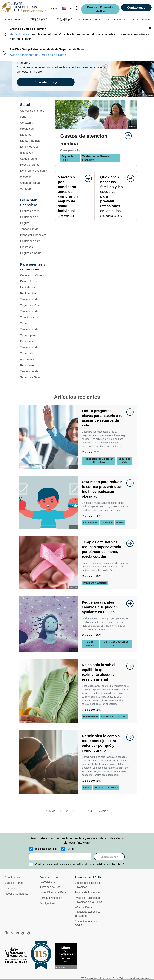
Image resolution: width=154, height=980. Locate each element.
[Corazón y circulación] (34, 126)
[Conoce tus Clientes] (34, 275)
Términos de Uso (50, 887)
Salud (70, 849)
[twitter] (12, 933)
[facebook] (23, 933)
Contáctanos (136, 8)
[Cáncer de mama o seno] (34, 114)
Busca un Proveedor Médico (100, 9)
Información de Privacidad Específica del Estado (88, 912)
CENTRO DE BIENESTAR (115, 20)
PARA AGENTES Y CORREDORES (64, 20)
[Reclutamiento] (34, 293)
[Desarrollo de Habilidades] (34, 284)
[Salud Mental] (34, 159)
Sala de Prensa (14, 883)
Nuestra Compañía (16, 894)
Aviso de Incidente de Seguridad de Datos (38, 55)
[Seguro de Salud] (34, 253)
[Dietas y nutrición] (34, 141)
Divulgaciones (48, 903)
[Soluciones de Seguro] (34, 220)
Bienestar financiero (46, 849)
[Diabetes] (34, 135)
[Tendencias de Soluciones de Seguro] (34, 317)
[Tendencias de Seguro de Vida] (34, 302)
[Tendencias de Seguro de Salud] (34, 374)
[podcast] (28, 933)
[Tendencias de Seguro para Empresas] (34, 335)
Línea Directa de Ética (53, 892)
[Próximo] (103, 811)
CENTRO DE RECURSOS (90, 20)
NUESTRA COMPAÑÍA (141, 20)
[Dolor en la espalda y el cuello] (34, 174)
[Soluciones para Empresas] (34, 244)
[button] (68, 8)
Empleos (10, 888)
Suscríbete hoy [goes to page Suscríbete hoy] (46, 82)
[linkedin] (17, 933)
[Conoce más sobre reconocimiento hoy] (67, 956)
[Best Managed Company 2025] (17, 956)
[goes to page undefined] (127, 136)
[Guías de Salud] (34, 183)
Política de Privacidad (88, 892)
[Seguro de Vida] (34, 211)
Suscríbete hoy (109, 857)
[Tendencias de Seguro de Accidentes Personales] (34, 356)
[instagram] (7, 933)
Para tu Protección (51, 898)
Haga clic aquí (19, 34)
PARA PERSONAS (13, 20)
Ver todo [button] (25, 189)
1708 (89, 811)
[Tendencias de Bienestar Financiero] (34, 232)
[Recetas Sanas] (34, 165)
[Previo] (50, 811)
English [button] (54, 8)
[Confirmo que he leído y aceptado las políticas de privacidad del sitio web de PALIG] (31, 865)
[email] (60, 857)
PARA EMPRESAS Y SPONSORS (38, 20)
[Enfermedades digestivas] (34, 150)
